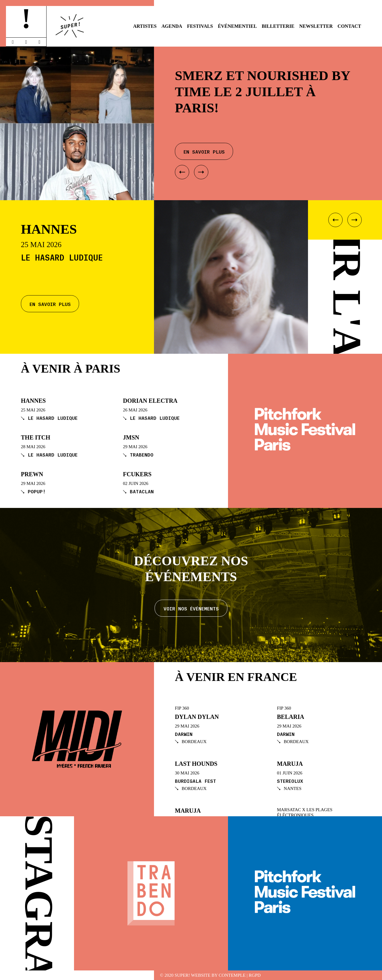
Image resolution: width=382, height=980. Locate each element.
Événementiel (237, 26)
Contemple (232, 975)
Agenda (172, 26)
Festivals (200, 26)
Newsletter (316, 26)
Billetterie (278, 26)
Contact (349, 26)
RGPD (255, 975)
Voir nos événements (191, 608)
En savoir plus (50, 304)
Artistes (145, 26)
